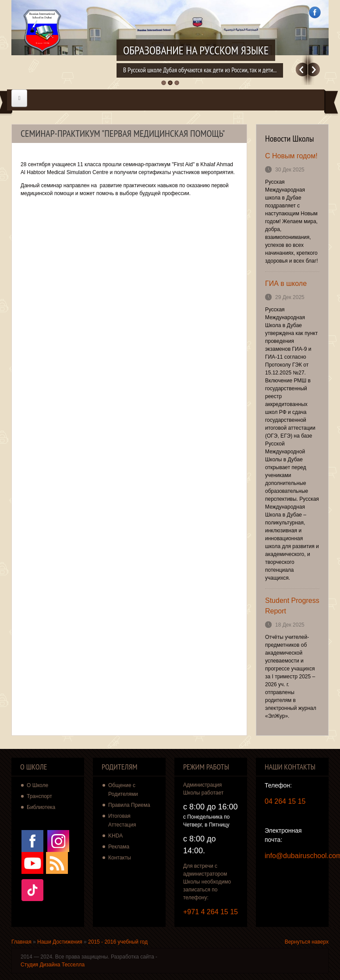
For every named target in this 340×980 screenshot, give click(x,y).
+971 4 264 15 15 (211, 912)
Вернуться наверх (307, 942)
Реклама (119, 847)
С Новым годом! (291, 156)
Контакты (120, 858)
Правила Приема (129, 805)
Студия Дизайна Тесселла (53, 965)
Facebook (315, 12)
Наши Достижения (60, 942)
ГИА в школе (286, 283)
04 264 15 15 (285, 801)
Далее (314, 69)
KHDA (115, 836)
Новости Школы (290, 139)
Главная (21, 942)
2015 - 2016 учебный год (118, 942)
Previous (302, 69)
